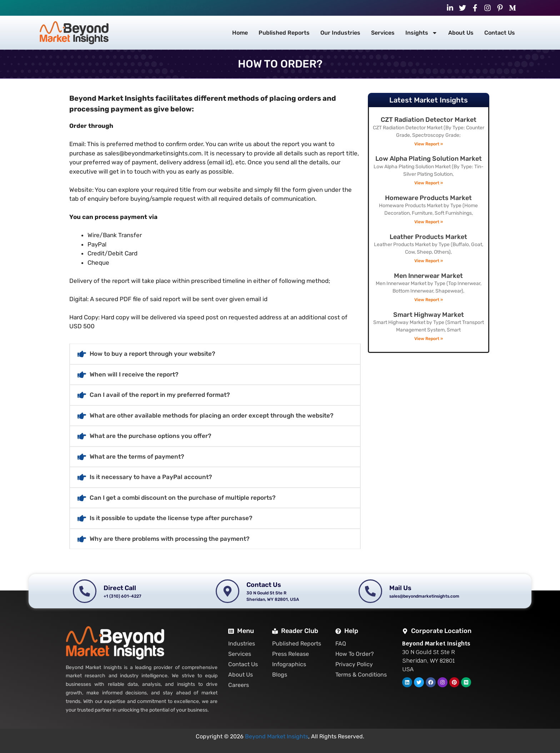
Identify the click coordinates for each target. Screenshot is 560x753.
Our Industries (340, 33)
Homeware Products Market (428, 198)
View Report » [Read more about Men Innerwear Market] (429, 300)
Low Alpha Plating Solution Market (429, 159)
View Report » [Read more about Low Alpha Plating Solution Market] (429, 183)
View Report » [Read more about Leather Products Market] (429, 261)
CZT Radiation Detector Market (429, 120)
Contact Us (500, 33)
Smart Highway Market (429, 315)
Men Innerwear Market (428, 276)
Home (240, 33)
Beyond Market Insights (277, 736)
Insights (421, 33)
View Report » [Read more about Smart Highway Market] (429, 339)
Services (383, 33)
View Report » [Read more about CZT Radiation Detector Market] (429, 144)
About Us (461, 33)
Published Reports (284, 33)
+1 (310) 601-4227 (188, 8)
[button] (215, 354)
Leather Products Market (428, 237)
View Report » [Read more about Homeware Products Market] (429, 222)
